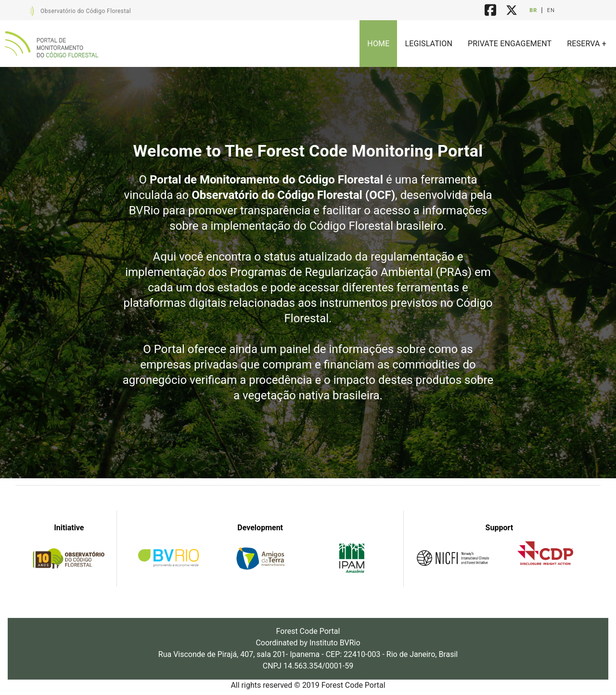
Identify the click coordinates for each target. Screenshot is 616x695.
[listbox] (487, 44)
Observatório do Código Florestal (86, 11)
